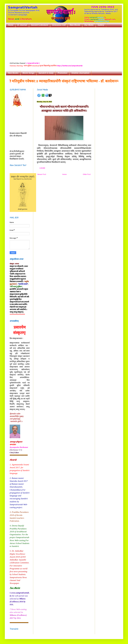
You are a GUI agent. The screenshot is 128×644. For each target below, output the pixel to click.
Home (11, 25)
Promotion (62, 73)
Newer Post (42, 174)
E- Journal (22, 25)
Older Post (87, 174)
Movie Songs (28, 73)
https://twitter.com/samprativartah (70, 66)
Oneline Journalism (80, 73)
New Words (75, 25)
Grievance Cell (59, 25)
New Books (13, 73)
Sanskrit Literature (40, 25)
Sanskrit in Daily (46, 73)
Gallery (101, 25)
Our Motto (89, 25)
